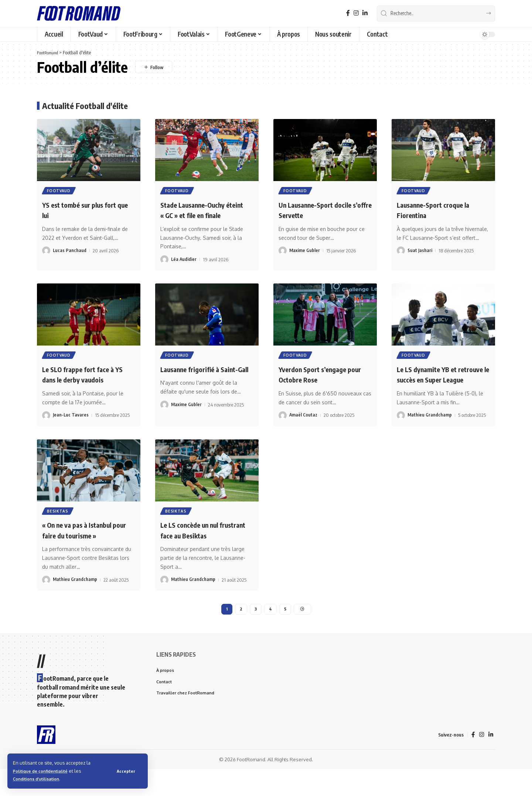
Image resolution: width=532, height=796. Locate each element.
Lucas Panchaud (70, 252)
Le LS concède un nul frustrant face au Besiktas (206, 555)
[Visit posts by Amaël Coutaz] (283, 428)
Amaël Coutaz (304, 428)
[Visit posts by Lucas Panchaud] (46, 252)
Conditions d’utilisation (40, 779)
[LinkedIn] (365, 13)
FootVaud (59, 191)
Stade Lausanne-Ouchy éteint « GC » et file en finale (200, 216)
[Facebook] (348, 13)
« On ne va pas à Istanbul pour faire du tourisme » (84, 555)
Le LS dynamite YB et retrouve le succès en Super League (434, 392)
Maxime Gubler (305, 252)
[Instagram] (356, 13)
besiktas (58, 535)
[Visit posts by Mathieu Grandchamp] (401, 439)
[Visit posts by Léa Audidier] (164, 271)
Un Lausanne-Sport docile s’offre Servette (323, 211)
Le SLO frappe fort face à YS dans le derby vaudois (86, 387)
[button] (125, 771)
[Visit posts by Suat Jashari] (401, 252)
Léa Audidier (184, 271)
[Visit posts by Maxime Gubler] (283, 252)
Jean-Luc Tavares (71, 428)
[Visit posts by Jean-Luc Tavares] (46, 428)
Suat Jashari (420, 252)
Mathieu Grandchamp (430, 439)
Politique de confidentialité (45, 771)
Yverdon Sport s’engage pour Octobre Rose (320, 387)
